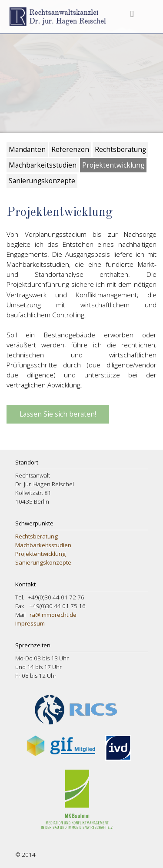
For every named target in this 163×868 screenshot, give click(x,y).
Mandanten (27, 150)
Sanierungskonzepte (42, 181)
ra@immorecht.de (53, 615)
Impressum (30, 623)
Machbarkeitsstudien (43, 165)
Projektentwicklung (113, 165)
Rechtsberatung (120, 150)
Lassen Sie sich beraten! (58, 414)
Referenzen (70, 150)
